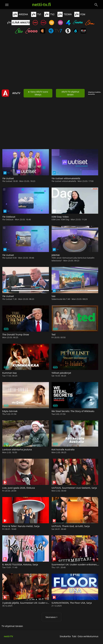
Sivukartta (65, 636)
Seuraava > (51, 617)
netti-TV (8, 636)
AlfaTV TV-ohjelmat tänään (70, 93)
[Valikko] (7, 5)
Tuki (74, 636)
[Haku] (96, 5)
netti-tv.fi (42, 5)
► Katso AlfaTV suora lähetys (38, 93)
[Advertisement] (51, 62)
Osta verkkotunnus (88, 636)
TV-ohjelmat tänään (12, 626)
